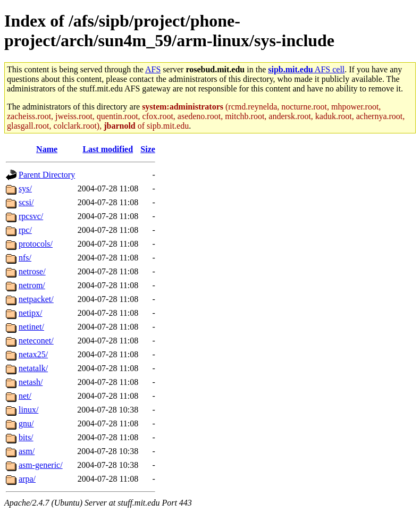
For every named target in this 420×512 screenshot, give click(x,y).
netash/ (31, 382)
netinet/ (31, 327)
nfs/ (25, 258)
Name (47, 149)
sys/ (25, 188)
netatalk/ (33, 368)
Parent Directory (47, 175)
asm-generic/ (41, 465)
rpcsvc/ (31, 216)
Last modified (108, 149)
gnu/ (26, 423)
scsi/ (26, 202)
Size (148, 149)
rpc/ (25, 230)
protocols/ (36, 244)
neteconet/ (36, 341)
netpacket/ (36, 299)
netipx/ (30, 313)
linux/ (28, 410)
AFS (153, 69)
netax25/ (33, 354)
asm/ (27, 451)
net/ (25, 396)
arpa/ (27, 479)
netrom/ (32, 285)
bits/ (26, 437)
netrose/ (32, 271)
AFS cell (306, 69)
